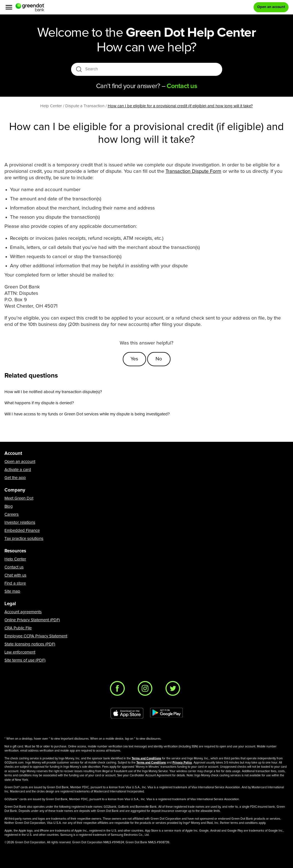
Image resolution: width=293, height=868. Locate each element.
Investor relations (20, 522)
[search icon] (79, 69)
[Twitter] (174, 690)
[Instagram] (147, 690)
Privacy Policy (182, 763)
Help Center (15, 559)
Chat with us (15, 575)
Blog (9, 506)
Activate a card (18, 470)
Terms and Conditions (146, 758)
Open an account (20, 462)
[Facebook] (119, 690)
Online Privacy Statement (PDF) (32, 620)
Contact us (14, 567)
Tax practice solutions (24, 539)
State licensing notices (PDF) (30, 644)
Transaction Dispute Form (193, 171)
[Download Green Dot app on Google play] (166, 713)
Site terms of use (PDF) (25, 660)
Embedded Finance (22, 531)
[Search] (147, 69)
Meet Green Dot (19, 498)
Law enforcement (20, 652)
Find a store (15, 583)
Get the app (15, 478)
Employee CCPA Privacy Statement (36, 636)
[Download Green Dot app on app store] (127, 713)
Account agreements (23, 612)
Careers (12, 514)
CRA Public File (18, 628)
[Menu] (9, 7)
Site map (12, 591)
